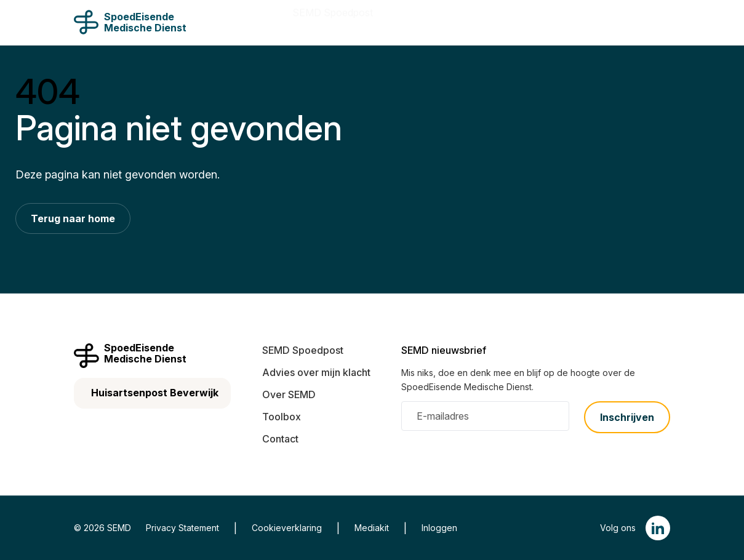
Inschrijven (627, 417)
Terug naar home (73, 218)
